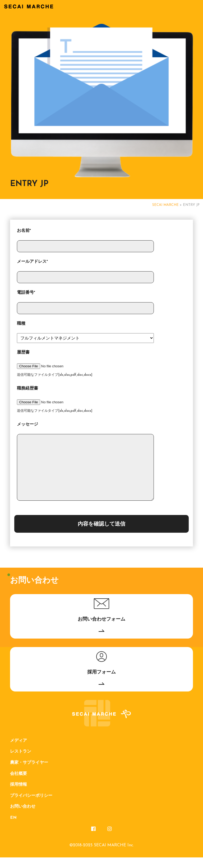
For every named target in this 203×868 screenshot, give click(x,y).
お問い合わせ (23, 817)
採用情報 (19, 795)
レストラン (21, 762)
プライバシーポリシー (31, 806)
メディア (19, 751)
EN (13, 828)
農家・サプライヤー (29, 773)
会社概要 (19, 784)
